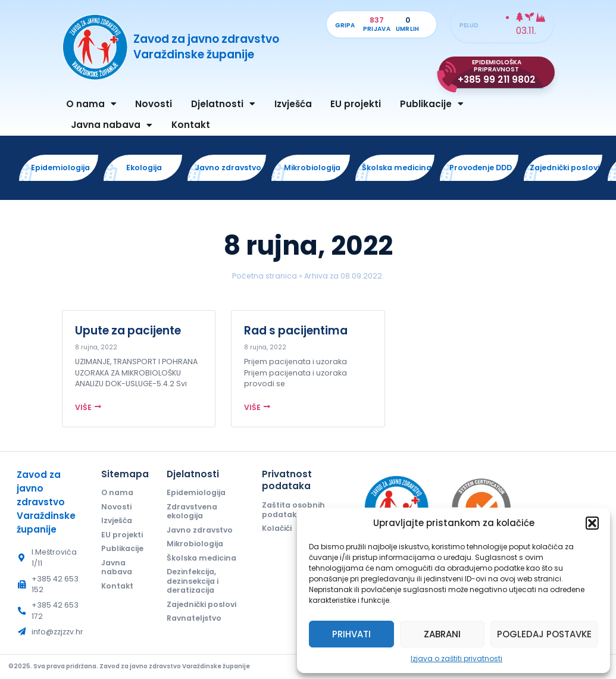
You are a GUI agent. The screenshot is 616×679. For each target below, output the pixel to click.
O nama (91, 104)
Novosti (154, 104)
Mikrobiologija (195, 544)
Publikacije (432, 104)
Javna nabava (112, 125)
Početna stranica (265, 276)
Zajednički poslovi (201, 604)
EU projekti (356, 104)
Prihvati (351, 634)
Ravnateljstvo (194, 618)
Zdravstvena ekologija (192, 511)
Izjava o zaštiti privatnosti (456, 658)
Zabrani (442, 634)
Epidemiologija (196, 492)
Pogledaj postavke (544, 634)
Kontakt (191, 125)
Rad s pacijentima (296, 331)
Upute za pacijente (128, 331)
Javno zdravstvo (200, 530)
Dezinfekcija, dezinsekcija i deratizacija (193, 581)
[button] (592, 523)
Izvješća (293, 104)
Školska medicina (201, 558)
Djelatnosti (223, 104)
